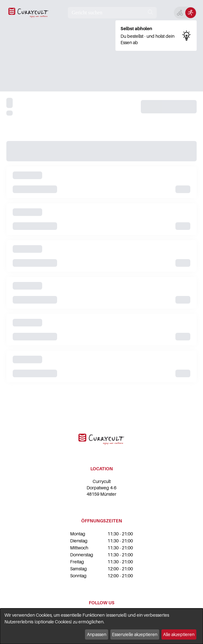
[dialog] (101, 626)
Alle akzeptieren (179, 634)
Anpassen (97, 634)
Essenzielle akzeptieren (135, 634)
